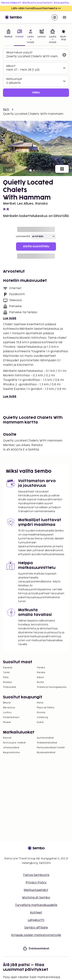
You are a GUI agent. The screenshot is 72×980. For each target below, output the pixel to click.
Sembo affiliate (36, 928)
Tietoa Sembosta (36, 875)
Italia (6, 677)
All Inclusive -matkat (14, 743)
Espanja (8, 668)
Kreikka (7, 682)
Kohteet (36, 913)
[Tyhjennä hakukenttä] (64, 55)
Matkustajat (14, 79)
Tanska (41, 668)
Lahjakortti (36, 920)
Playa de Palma (45, 708)
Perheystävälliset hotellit (51, 748)
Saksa (40, 677)
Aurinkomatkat (45, 738)
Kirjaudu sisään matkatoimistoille (36, 935)
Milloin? (11, 66)
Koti (6, 109)
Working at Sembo (36, 898)
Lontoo (7, 713)
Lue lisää (10, 318)
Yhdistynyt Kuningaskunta (52, 687)
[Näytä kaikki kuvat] (62, 169)
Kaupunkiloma (11, 753)
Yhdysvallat (10, 687)
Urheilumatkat (11, 748)
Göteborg (42, 717)
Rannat (7, 738)
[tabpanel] (36, 73)
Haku (36, 93)
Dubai (40, 722)
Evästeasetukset (36, 949)
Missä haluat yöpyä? (19, 53)
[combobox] (33, 57)
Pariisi (40, 703)
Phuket (7, 722)
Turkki (6, 673)
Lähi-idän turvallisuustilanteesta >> (36, 8)
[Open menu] (64, 17)
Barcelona (9, 708)
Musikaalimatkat (46, 753)
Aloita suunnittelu (36, 246)
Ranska (41, 673)
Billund (7, 703)
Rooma (41, 713)
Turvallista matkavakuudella (36, 905)
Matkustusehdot (36, 890)
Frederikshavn (11, 717)
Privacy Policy (36, 883)
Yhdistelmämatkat (47, 743)
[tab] (8, 37)
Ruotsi (40, 682)
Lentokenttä (23, 236)
